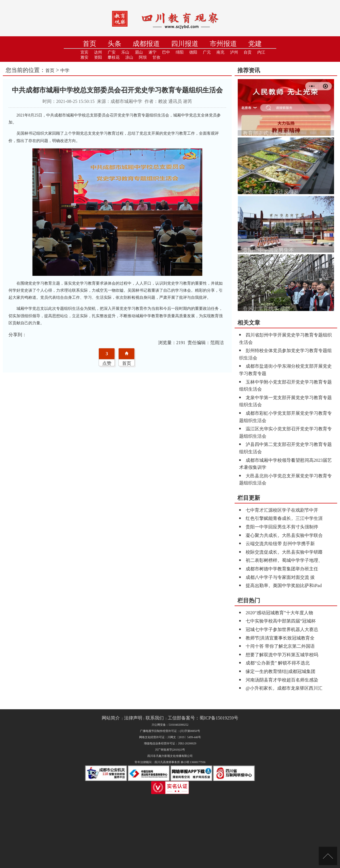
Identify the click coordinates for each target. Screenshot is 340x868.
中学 (65, 70)
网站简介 (111, 718)
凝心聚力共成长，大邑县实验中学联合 (284, 535)
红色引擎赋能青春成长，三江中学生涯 (284, 518)
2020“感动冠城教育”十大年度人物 (279, 612)
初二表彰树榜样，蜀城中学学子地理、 (284, 560)
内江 (261, 52)
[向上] (328, 856)
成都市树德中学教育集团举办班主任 (282, 569)
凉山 (129, 57)
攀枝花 (114, 57)
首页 (90, 44)
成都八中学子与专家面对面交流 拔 (280, 577)
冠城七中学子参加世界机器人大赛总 (282, 629)
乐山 (125, 52)
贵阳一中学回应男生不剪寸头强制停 (282, 527)
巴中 (166, 52)
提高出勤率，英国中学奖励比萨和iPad (284, 585)
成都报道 (146, 44)
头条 (114, 44)
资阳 (98, 57)
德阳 (193, 52)
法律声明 (133, 718)
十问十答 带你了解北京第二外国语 (280, 646)
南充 (220, 52)
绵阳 (180, 52)
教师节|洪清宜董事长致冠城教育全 (280, 638)
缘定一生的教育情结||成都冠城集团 (280, 671)
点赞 (107, 363)
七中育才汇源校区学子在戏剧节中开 (282, 510)
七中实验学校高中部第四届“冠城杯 (281, 621)
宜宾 (84, 52)
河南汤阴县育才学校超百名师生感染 (282, 680)
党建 (255, 44)
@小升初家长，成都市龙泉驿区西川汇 (284, 688)
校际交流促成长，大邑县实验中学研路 (284, 552)
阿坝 (143, 57)
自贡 (248, 52)
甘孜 (156, 57)
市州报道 (223, 44)
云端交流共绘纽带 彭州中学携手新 (280, 543)
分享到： (18, 334)
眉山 (139, 52)
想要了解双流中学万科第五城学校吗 (282, 654)
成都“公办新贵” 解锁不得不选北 (278, 663)
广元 (207, 52)
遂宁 (152, 52)
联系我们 (155, 718)
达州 (98, 52)
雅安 (84, 57)
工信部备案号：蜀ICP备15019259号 (203, 718)
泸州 (234, 52)
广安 (112, 52)
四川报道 (185, 44)
